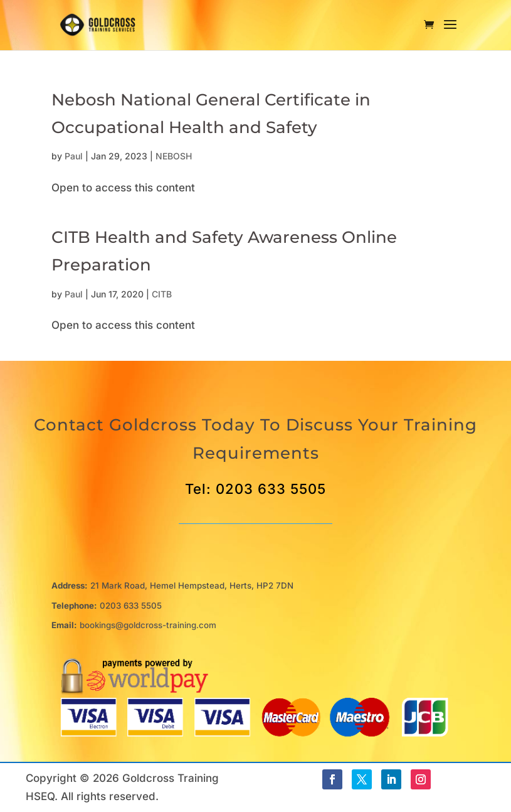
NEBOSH (174, 156)
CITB (162, 294)
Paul (74, 156)
